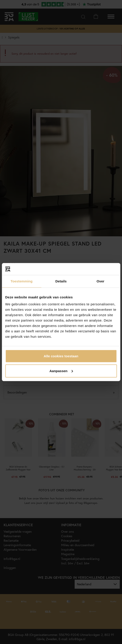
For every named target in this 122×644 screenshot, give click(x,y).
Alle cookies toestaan (61, 356)
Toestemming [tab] (22, 281)
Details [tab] (61, 281)
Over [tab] (100, 281)
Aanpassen (61, 371)
